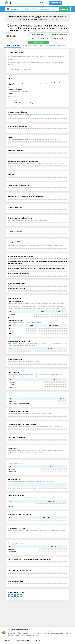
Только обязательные (22, 640)
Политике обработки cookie (31, 636)
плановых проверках (29, 361)
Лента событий (16, 452)
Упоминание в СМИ (29, 46)
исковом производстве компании (33, 322)
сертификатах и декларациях (31, 414)
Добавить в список (37, 34)
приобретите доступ (50, 19)
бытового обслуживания (33, 498)
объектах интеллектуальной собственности (35, 220)
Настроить (37, 640)
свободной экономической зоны (55, 244)
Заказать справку (39, 42)
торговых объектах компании (46, 482)
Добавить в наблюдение (60, 34)
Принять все (8, 640)
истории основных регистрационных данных (36, 114)
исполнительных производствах (33, 344)
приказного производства (49, 303)
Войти (42, 3)
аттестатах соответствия (31, 530)
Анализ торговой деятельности (55, 46)
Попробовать (55, 3)
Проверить (64, 9)
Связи (40, 46)
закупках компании (29, 374)
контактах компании (29, 140)
